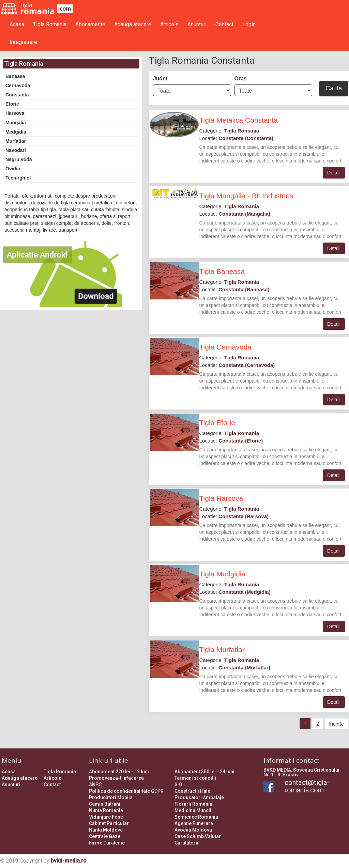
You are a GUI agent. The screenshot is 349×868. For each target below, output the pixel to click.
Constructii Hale (192, 791)
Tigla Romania (50, 24)
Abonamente (90, 24)
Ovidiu (13, 169)
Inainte (337, 724)
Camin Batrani (105, 804)
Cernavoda (18, 86)
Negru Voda (19, 159)
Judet (160, 79)
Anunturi (197, 24)
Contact (224, 24)
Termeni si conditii (195, 778)
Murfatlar (16, 141)
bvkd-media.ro (69, 861)
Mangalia (16, 123)
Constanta (17, 95)
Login (249, 24)
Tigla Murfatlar (222, 649)
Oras (241, 79)
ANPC (95, 785)
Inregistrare (23, 42)
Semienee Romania (196, 817)
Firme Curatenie (107, 843)
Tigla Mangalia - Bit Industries (246, 196)
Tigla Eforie (217, 423)
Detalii (334, 173)
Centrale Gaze (105, 836)
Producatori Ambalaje (199, 797)
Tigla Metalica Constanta (238, 120)
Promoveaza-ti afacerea (116, 778)
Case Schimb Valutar (198, 836)
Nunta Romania (106, 810)
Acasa (17, 24)
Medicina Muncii (193, 810)
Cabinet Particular (109, 823)
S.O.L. (181, 785)
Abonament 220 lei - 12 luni (119, 772)
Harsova (15, 113)
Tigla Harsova (221, 498)
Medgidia (16, 132)
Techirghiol (18, 178)
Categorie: (229, 131)
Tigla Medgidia (222, 574)
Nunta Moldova (106, 830)
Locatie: (236, 138)
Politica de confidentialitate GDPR (126, 791)
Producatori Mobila (111, 797)
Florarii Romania (193, 804)
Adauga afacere (133, 24)
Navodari (16, 150)
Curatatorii (186, 843)
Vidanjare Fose (106, 817)
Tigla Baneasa (222, 271)
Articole (169, 24)
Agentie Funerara (194, 823)
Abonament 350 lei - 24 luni (204, 772)
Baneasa (15, 76)
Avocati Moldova (193, 830)
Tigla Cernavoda (225, 347)
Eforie (12, 104)
